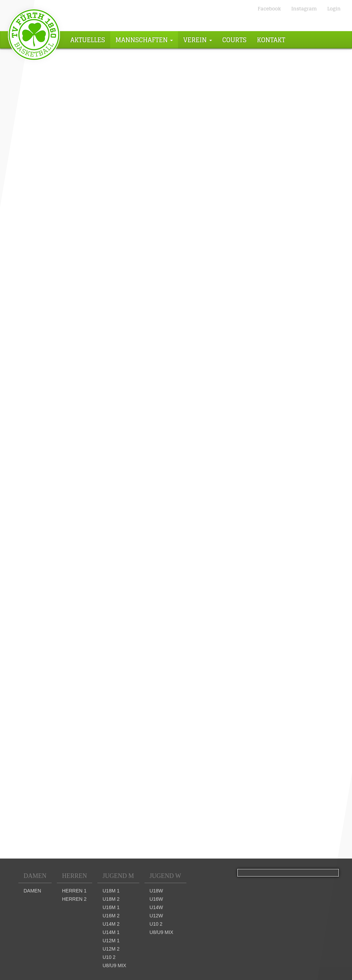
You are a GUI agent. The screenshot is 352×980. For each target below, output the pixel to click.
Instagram (304, 8)
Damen (35, 876)
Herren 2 (74, 899)
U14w (156, 907)
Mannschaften (144, 40)
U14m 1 (111, 932)
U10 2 (109, 957)
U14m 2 (111, 924)
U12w (156, 916)
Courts (235, 40)
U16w (156, 899)
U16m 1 (111, 907)
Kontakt (271, 40)
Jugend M (118, 876)
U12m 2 (111, 949)
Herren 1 (74, 891)
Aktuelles (88, 40)
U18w (156, 891)
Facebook (269, 8)
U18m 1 (111, 891)
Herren (74, 876)
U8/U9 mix (114, 965)
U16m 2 (111, 916)
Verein (198, 40)
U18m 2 (111, 899)
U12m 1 (111, 941)
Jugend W (165, 876)
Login (334, 8)
